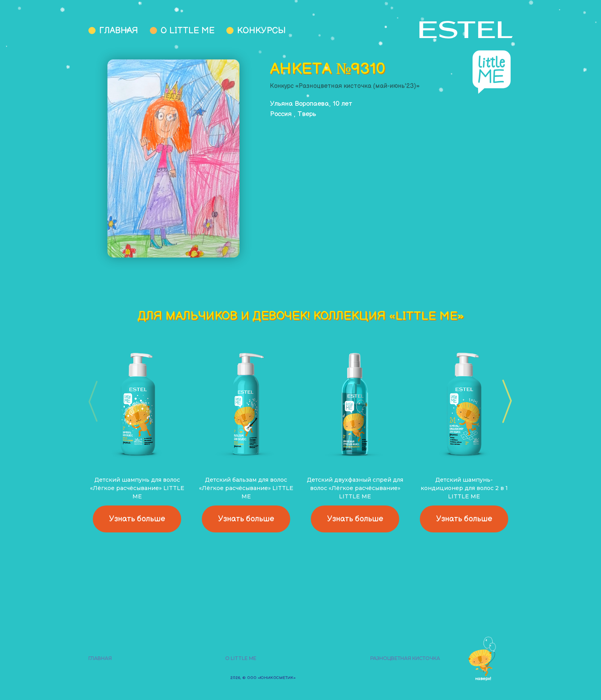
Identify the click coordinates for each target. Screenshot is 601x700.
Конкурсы (261, 31)
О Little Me (188, 31)
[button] (504, 401)
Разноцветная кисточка (405, 658)
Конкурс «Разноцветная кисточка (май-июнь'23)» (345, 86)
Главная (119, 31)
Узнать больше (137, 519)
